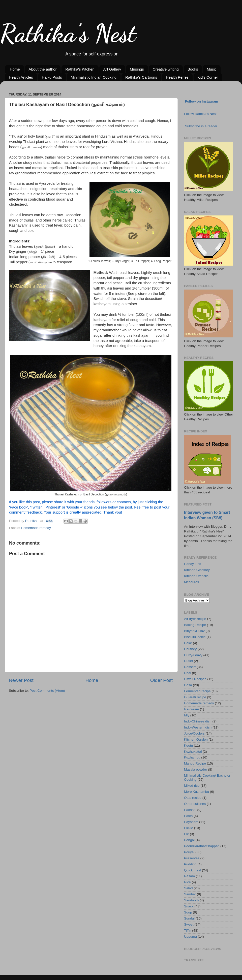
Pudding (190, 864)
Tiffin (188, 930)
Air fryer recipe (195, 619)
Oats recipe (193, 798)
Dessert (190, 667)
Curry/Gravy (193, 655)
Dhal (188, 673)
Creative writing (166, 69)
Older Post (161, 680)
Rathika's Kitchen (80, 69)
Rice (187, 882)
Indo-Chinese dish (198, 721)
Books (193, 69)
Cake (188, 643)
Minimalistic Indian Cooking (94, 77)
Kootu (188, 746)
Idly (187, 715)
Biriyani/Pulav (194, 631)
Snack (189, 906)
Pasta (188, 816)
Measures (191, 582)
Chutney (190, 649)
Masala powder (196, 769)
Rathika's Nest (68, 33)
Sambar (190, 894)
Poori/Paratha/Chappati (202, 846)
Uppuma (190, 937)
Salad (188, 888)
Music (212, 69)
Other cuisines (195, 804)
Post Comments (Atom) (47, 691)
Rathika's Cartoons (141, 77)
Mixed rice (192, 786)
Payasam (191, 822)
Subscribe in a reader (201, 126)
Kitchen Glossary (197, 570)
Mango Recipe (195, 763)
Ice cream (191, 709)
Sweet (189, 924)
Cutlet (188, 661)
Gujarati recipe (195, 697)
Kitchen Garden (196, 739)
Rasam (189, 876)
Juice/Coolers (194, 733)
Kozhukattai (193, 752)
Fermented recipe (197, 691)
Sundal (189, 918)
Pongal (189, 840)
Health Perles (177, 77)
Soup (188, 912)
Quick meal (193, 870)
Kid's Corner (208, 77)
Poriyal (189, 852)
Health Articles (21, 77)
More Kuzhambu (196, 792)
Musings (137, 69)
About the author (43, 69)
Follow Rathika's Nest (200, 114)
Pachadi (190, 810)
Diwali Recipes (195, 679)
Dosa (188, 685)
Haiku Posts (52, 77)
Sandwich (191, 900)
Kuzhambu (192, 757)
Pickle (189, 828)
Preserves (192, 858)
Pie (187, 834)
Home (15, 69)
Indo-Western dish (198, 727)
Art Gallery (112, 69)
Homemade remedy (36, 528)
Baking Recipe (195, 625)
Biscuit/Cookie (195, 637)
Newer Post (21, 680)
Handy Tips (193, 564)
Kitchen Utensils (196, 576)
